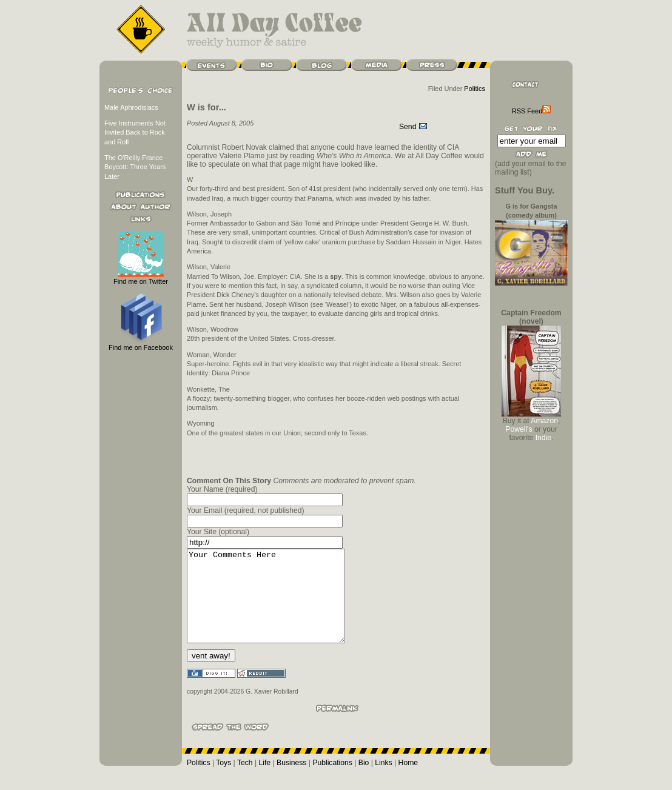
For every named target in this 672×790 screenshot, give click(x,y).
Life (265, 781)
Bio (364, 781)
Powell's (519, 429)
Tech (245, 781)
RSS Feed (531, 111)
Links (383, 781)
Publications (332, 781)
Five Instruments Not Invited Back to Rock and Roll (135, 132)
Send (413, 127)
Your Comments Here (275, 605)
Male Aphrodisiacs (131, 107)
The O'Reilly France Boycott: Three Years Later (135, 167)
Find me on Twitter (141, 278)
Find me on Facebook (141, 344)
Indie (543, 438)
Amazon (544, 421)
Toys (223, 781)
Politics (475, 89)
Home (408, 781)
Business (291, 781)
